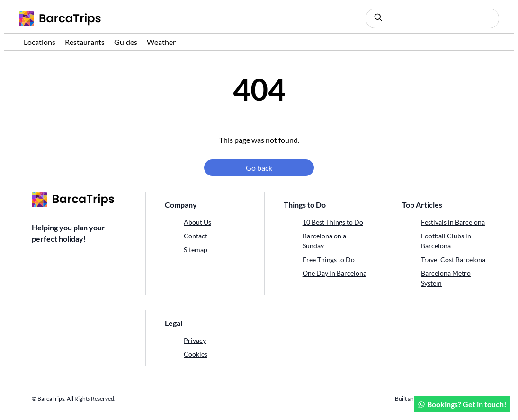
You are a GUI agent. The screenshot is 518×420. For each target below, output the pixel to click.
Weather (161, 42)
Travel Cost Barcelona (453, 259)
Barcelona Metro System (446, 278)
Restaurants (85, 42)
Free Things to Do (329, 259)
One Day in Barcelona (335, 273)
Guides (126, 42)
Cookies (196, 354)
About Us (197, 222)
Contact (196, 236)
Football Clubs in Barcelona (446, 241)
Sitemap (196, 249)
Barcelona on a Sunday (324, 241)
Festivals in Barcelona (453, 222)
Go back (259, 168)
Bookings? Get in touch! (462, 404)
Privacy (195, 340)
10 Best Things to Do (333, 222)
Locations (40, 42)
